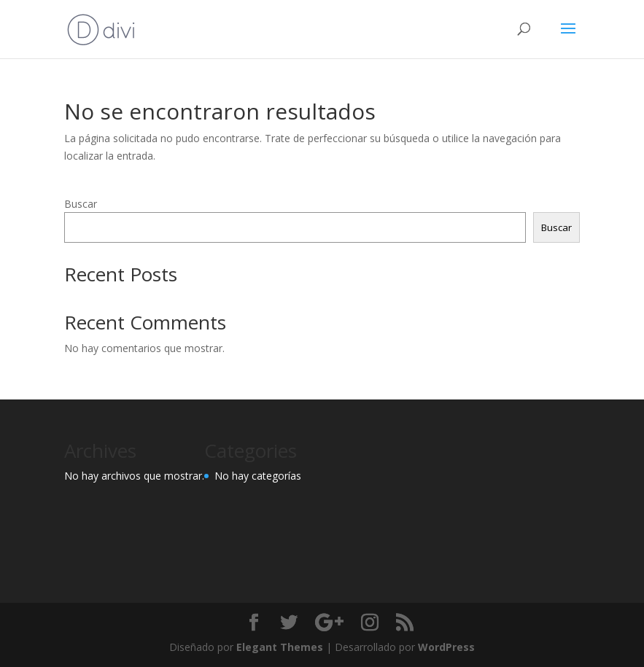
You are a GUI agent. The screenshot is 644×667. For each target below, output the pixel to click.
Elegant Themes (280, 647)
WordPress (446, 647)
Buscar (81, 204)
